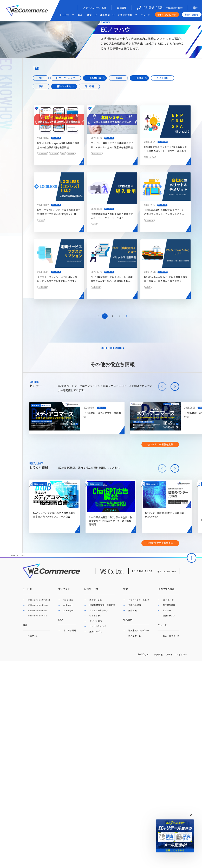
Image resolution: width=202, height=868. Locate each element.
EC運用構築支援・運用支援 (102, 605)
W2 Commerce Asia (37, 615)
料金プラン (33, 636)
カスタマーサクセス (99, 610)
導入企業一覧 (135, 636)
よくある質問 (70, 630)
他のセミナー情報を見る (160, 444)
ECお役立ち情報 (166, 589)
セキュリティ (96, 615)
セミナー (167, 610)
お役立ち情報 (125, 15)
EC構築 (118, 78)
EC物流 (139, 78)
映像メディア (169, 615)
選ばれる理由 (135, 605)
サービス (64, 15)
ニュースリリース (171, 636)
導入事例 (105, 15)
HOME (13, 556)
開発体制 (133, 610)
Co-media (68, 600)
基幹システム (64, 86)
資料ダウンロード (167, 15)
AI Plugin (69, 610)
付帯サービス (91, 589)
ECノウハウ (21, 556)
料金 (80, 15)
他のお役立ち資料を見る (160, 543)
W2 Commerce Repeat (38, 605)
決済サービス (96, 600)
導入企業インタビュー (139, 630)
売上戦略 (89, 86)
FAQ (60, 620)
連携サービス (96, 631)
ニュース (145, 15)
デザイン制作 (96, 621)
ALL (41, 78)
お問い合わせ (192, 15)
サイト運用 (163, 78)
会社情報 (122, 8)
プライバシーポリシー (177, 654)
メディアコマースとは (95, 8)
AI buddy (68, 605)
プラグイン (64, 589)
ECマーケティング (66, 78)
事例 (41, 86)
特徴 (89, 15)
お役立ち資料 (169, 605)
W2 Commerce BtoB (37, 610)
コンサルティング (98, 626)
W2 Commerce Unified (39, 600)
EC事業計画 (95, 78)
